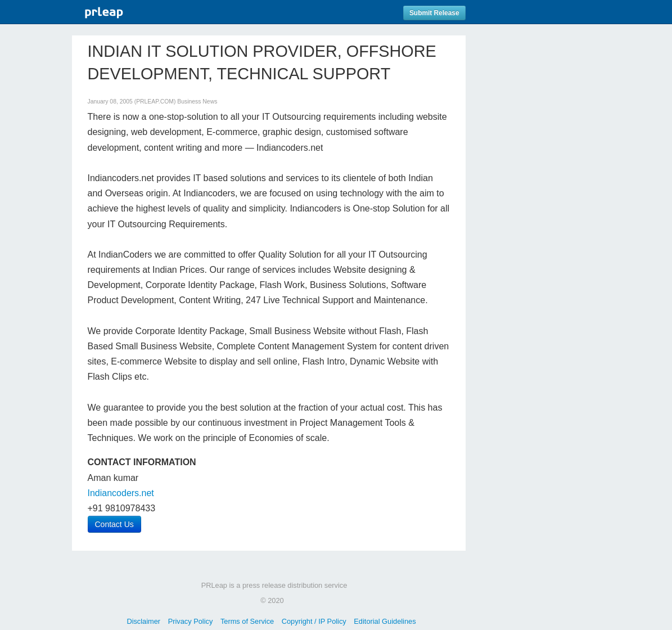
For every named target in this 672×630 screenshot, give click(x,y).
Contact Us (114, 524)
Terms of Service (247, 621)
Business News (197, 102)
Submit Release (434, 13)
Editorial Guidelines (385, 621)
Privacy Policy (191, 621)
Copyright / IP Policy (314, 621)
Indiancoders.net (121, 493)
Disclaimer (143, 621)
